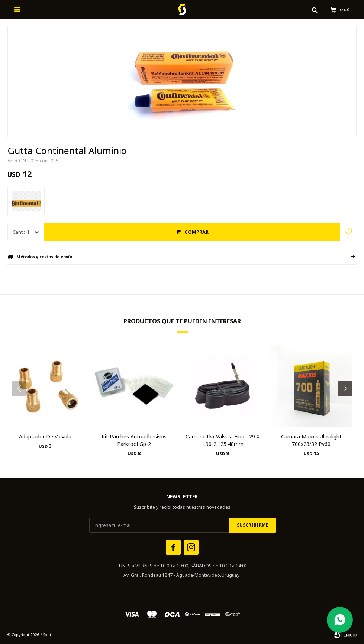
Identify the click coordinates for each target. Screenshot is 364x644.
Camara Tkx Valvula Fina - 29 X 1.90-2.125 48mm (223, 440)
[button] (348, 404)
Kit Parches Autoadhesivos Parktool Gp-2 (134, 440)
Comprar (197, 232)
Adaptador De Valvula (45, 436)
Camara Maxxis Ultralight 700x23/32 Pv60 (311, 440)
